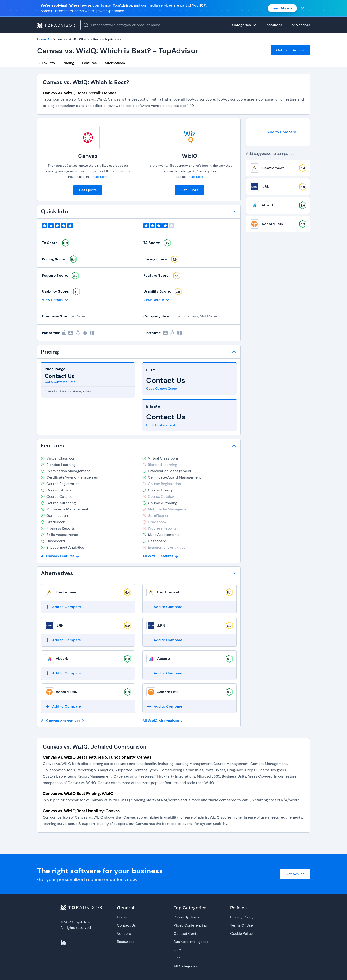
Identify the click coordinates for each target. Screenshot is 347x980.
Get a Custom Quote (60, 382)
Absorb (62, 659)
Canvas (88, 156)
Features (89, 63)
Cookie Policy (242, 934)
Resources (126, 942)
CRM (178, 950)
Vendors (124, 934)
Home (122, 917)
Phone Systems (186, 917)
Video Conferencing (190, 925)
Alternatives (115, 63)
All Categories (185, 966)
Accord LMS (66, 692)
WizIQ (190, 156)
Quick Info (46, 63)
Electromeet (67, 592)
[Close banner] (303, 8)
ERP (177, 958)
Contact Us (126, 925)
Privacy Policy (242, 917)
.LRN (60, 625)
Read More (100, 177)
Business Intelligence (191, 942)
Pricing (68, 63)
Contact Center (187, 934)
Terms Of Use (242, 925)
